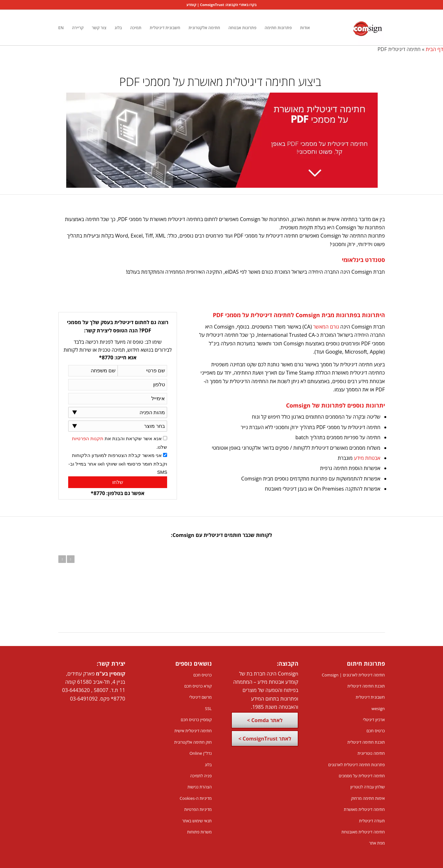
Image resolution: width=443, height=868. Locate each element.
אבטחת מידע (367, 458)
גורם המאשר (326, 327)
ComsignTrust (212, 5)
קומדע (191, 5)
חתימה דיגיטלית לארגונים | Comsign (353, 675)
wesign (378, 708)
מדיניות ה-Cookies (195, 798)
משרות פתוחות (199, 832)
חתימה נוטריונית (371, 753)
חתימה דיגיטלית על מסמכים (362, 776)
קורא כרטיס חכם (198, 686)
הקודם (62, 559)
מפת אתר (377, 843)
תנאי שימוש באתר (197, 821)
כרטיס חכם (376, 731)
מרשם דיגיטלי (201, 697)
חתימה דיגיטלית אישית (193, 731)
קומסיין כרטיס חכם (196, 720)
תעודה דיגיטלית (372, 821)
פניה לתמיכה (201, 776)
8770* (118, 699)
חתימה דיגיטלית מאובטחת (363, 832)
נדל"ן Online (200, 753)
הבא (71, 559)
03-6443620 (76, 690)
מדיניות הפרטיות (198, 809)
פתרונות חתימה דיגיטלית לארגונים (357, 765)
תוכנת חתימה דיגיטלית (366, 686)
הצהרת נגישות (199, 787)
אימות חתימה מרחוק (368, 798)
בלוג (208, 765)
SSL (208, 708)
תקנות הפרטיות (88, 439)
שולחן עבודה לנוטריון (368, 787)
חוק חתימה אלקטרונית (193, 742)
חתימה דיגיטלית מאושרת (364, 809)
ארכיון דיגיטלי (374, 720)
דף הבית (434, 49)
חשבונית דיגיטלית (370, 697)
